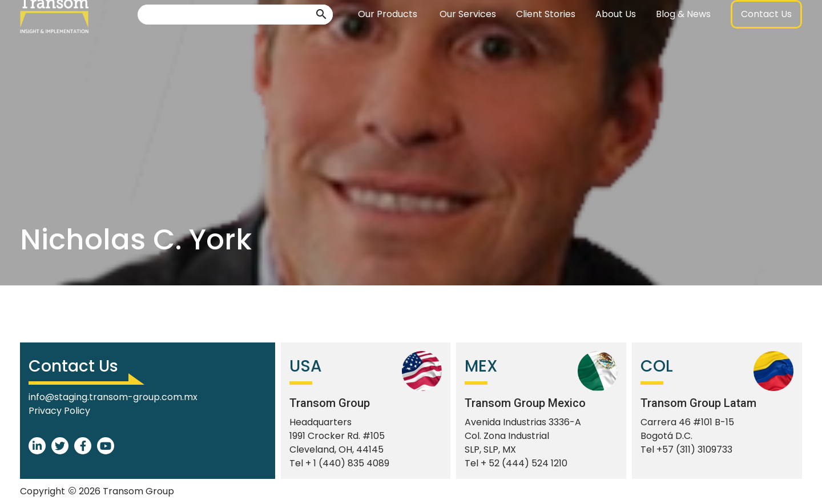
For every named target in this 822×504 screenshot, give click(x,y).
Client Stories (546, 43)
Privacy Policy (59, 411)
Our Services (468, 43)
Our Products (388, 43)
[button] (321, 43)
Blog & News (683, 43)
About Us (616, 43)
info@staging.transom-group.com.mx (113, 397)
